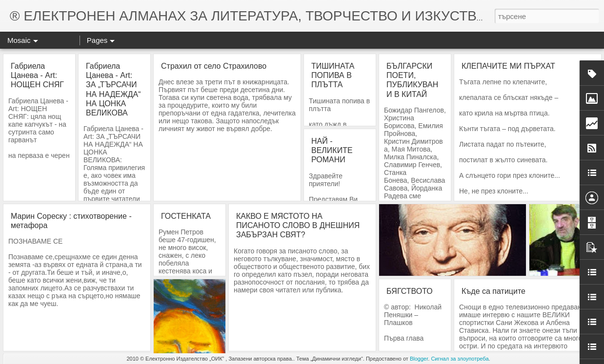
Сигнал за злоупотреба (460, 359)
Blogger (419, 359)
